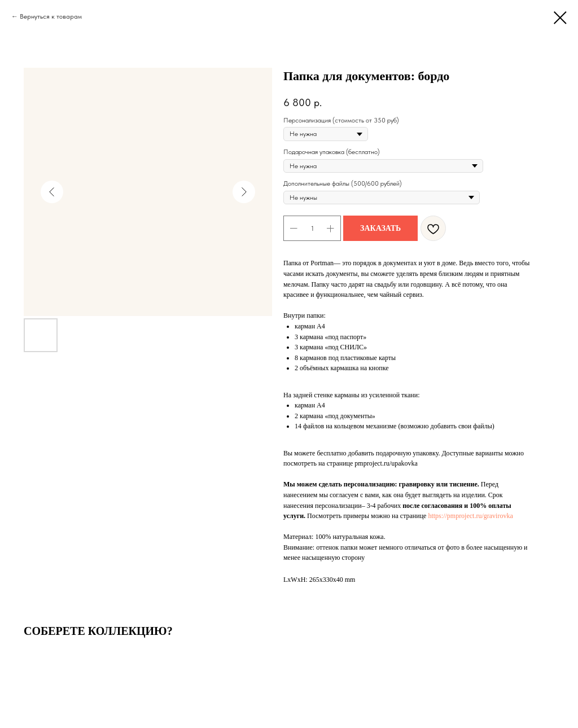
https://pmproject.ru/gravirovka (470, 516)
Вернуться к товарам (51, 16)
